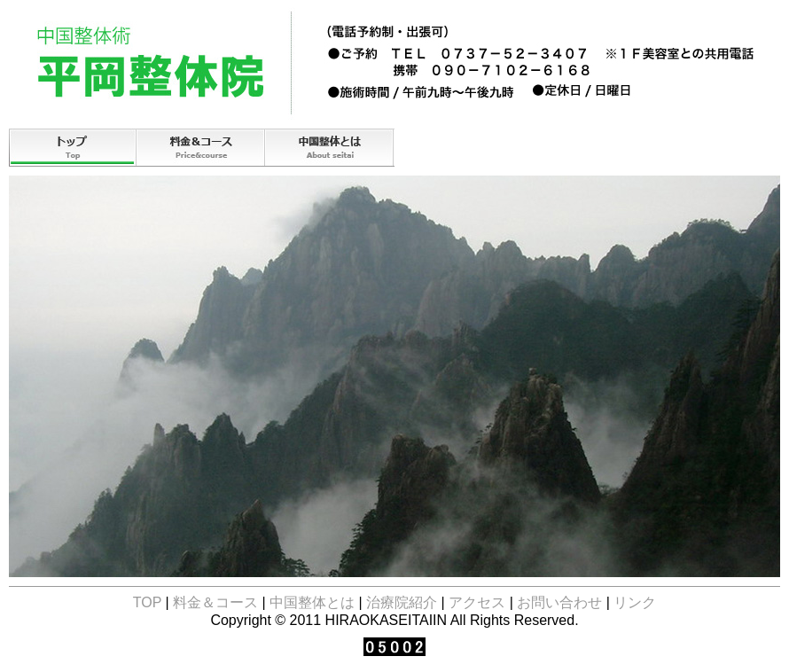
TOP (73, 148)
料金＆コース (215, 602)
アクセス (587, 148)
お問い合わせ (716, 148)
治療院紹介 (459, 148)
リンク (635, 602)
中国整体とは (330, 148)
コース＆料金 (202, 148)
